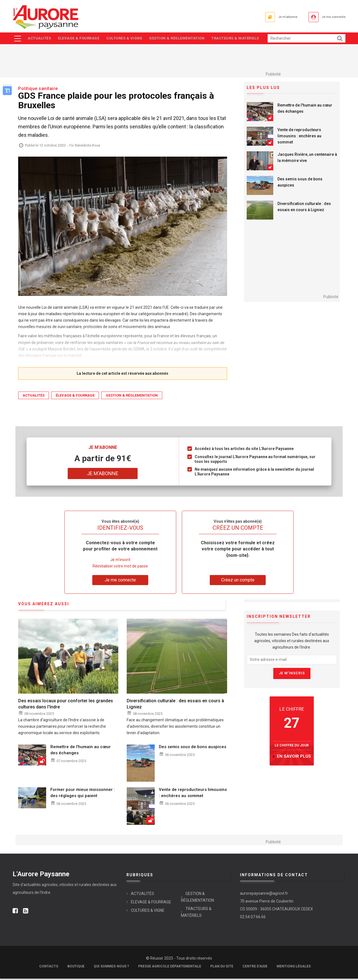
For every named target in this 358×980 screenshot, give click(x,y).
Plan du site (222, 968)
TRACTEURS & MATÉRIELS (241, 39)
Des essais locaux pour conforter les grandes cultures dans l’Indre (66, 705)
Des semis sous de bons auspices (300, 184)
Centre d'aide (255, 968)
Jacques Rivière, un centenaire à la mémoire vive (307, 159)
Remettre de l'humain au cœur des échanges (305, 110)
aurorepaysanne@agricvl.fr (264, 895)
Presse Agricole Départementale (170, 968)
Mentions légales (294, 968)
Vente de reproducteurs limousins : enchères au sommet (299, 138)
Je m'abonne (276, 17)
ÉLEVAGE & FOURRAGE (80, 39)
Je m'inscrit (120, 561)
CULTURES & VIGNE (127, 39)
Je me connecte (330, 17)
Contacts (49, 968)
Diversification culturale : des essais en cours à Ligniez (304, 208)
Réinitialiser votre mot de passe (120, 567)
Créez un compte (238, 581)
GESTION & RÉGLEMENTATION (181, 39)
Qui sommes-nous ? (111, 968)
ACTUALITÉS (40, 39)
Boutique (76, 968)
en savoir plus (294, 758)
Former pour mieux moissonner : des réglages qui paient (83, 794)
